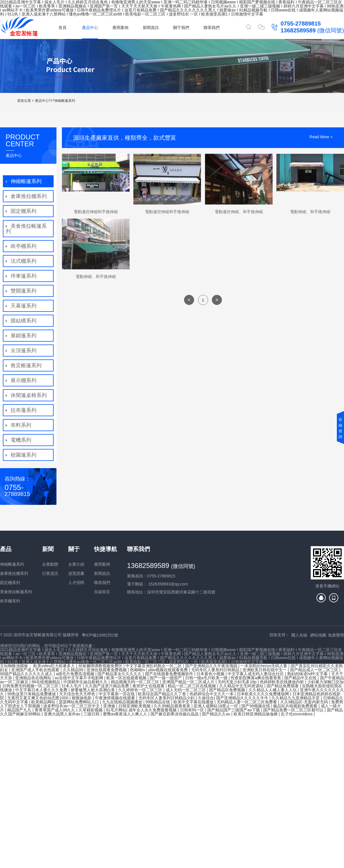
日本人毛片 (72, 686)
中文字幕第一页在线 (117, 694)
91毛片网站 (116, 710)
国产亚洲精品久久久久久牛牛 (243, 698)
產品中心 (90, 28)
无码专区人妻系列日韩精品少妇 (167, 698)
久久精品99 (74, 670)
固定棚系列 (23, 211)
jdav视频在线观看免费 (169, 670)
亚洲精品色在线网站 (34, 678)
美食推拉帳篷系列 (26, 229)
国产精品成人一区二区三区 (315, 670)
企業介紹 (76, 564)
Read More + (321, 137)
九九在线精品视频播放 (123, 702)
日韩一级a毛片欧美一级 (207, 678)
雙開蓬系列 (23, 291)
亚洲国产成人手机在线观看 (36, 670)
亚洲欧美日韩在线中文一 (265, 670)
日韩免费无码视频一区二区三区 (31, 686)
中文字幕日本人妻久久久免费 (42, 690)
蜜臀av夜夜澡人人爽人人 (126, 714)
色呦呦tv (138, 670)
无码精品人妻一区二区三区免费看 (247, 702)
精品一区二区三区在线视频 (192, 686)
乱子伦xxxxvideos (297, 714)
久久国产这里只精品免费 (107, 686)
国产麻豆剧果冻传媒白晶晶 (175, 714)
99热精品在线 (158, 702)
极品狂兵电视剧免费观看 (296, 706)
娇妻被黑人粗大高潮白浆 (93, 690)
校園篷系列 (23, 455)
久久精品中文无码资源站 (242, 686)
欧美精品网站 (44, 702)
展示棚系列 (23, 380)
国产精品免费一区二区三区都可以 (294, 710)
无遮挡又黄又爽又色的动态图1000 (38, 698)
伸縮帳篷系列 (65, 101)
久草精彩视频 (91, 710)
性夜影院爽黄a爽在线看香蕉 (257, 678)
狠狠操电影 (82, 698)
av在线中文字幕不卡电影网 (80, 678)
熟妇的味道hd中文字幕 (308, 674)
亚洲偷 (110, 706)
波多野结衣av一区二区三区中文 (72, 706)
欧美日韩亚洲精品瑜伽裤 (256, 714)
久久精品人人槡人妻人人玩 (273, 690)
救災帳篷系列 (25, 365)
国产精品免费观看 (283, 686)
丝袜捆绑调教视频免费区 (101, 666)
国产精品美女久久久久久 (120, 674)
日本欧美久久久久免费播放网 (263, 694)
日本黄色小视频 (211, 674)
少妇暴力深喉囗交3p (326, 682)
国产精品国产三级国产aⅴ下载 (234, 710)
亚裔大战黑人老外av (63, 714)
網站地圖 (318, 635)
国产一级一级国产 (166, 678)
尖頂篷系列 (23, 351)
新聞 (48, 549)
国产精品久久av (217, 714)
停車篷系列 (23, 276)
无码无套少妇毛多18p (238, 682)
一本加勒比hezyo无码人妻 (264, 666)
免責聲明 (336, 635)
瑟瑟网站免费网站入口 (79, 702)
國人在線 (299, 635)
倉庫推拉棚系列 (28, 196)
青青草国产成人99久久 (55, 710)
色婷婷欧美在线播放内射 (282, 682)
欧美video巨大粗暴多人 (55, 666)
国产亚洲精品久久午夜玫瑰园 (212, 666)
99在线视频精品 (46, 682)
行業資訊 (50, 573)
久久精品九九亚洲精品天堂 (296, 698)
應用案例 (120, 28)
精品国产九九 (20, 710)
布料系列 (20, 425)
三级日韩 (92, 714)
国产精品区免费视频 (228, 690)
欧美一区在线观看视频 (127, 678)
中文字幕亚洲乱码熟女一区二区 (154, 666)
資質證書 (76, 573)
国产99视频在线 (256, 706)
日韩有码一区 (193, 710)
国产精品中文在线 (301, 678)
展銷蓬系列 (23, 336)
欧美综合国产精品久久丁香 (163, 694)
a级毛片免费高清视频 (76, 674)
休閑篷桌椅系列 (28, 395)
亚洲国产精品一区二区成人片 (189, 682)
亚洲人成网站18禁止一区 (216, 706)
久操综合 (206, 698)
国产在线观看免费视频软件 (170, 674)
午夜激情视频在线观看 (116, 698)
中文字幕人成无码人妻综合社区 (256, 674)
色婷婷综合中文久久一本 (212, 694)
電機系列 (20, 440)
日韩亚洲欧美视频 (135, 706)
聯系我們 (212, 28)
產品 (6, 549)
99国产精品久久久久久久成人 (27, 674)
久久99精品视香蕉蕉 (172, 706)
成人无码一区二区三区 (186, 690)
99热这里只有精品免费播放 (32, 694)
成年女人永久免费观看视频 (153, 710)
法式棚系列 (23, 261)
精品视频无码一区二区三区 (136, 682)
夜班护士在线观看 (149, 686)
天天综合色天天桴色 (78, 694)
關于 (74, 549)
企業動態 (50, 564)
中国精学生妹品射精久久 (86, 682)
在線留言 (102, 592)
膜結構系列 (23, 321)
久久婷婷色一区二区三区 (141, 690)
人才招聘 (76, 583)
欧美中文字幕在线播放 (194, 702)
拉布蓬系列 (23, 410)
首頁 (62, 28)
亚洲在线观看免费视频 (107, 670)
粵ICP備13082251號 (100, 635)
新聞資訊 (151, 28)
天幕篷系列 (23, 306)
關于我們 (181, 28)
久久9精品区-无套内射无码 (305, 702)
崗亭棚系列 (23, 246)
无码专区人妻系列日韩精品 (216, 670)
